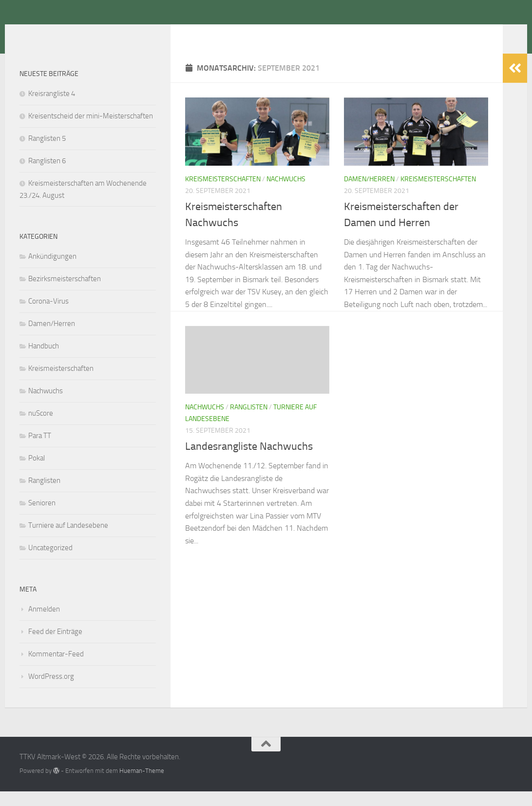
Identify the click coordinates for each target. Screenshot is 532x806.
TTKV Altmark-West (104, 34)
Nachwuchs (286, 194)
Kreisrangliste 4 (52, 108)
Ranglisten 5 (47, 153)
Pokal (37, 473)
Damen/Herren (369, 194)
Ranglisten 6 (47, 175)
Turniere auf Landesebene (68, 540)
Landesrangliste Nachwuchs (249, 461)
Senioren (42, 518)
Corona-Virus (48, 316)
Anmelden (44, 624)
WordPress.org (51, 691)
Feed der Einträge (55, 646)
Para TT (40, 450)
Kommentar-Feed (56, 669)
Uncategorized (50, 562)
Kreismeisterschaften (223, 194)
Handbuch (44, 361)
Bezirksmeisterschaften (65, 293)
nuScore (41, 428)
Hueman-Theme (142, 785)
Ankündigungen (52, 271)
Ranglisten (249, 422)
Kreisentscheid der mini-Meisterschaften (91, 131)
